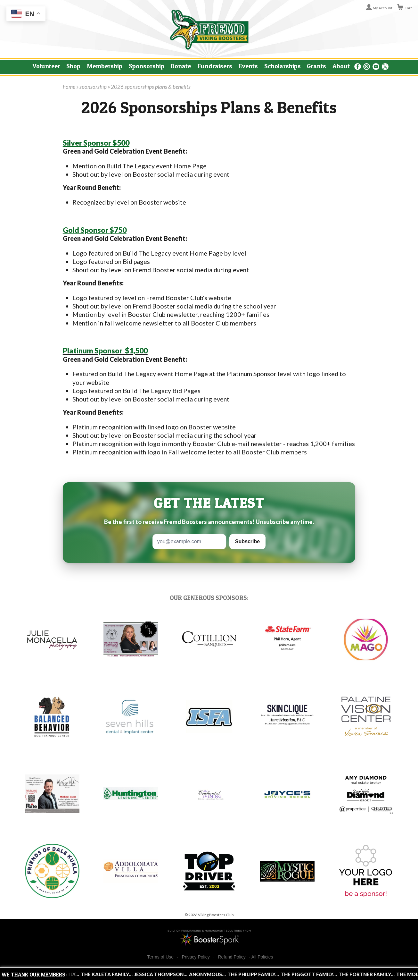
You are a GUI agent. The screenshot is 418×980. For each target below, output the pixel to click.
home (69, 87)
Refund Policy (232, 957)
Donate (181, 66)
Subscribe (247, 541)
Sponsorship (147, 66)
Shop (73, 66)
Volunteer (46, 66)
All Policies (262, 957)
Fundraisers (215, 66)
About (341, 66)
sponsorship (93, 87)
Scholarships (283, 66)
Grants (316, 66)
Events (248, 66)
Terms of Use (160, 957)
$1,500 (105, 351)
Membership (105, 66)
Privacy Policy (196, 957)
